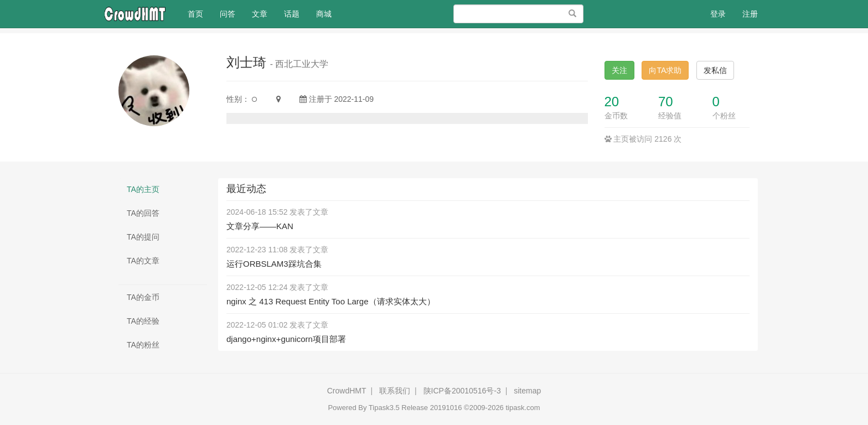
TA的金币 (143, 297)
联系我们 (395, 391)
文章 (260, 14)
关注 (619, 70)
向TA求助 (665, 70)
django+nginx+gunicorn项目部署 (286, 339)
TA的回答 (143, 213)
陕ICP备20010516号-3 (462, 391)
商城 (324, 14)
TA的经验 (143, 321)
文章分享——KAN (260, 226)
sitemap (527, 391)
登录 (718, 14)
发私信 (715, 70)
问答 (228, 14)
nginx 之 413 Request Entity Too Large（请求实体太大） (331, 301)
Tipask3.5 (384, 408)
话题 (292, 14)
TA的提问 (143, 237)
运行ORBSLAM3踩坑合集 (274, 264)
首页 (200, 13)
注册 (750, 14)
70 (666, 102)
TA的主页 (143, 189)
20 (612, 102)
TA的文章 (143, 261)
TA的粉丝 (143, 345)
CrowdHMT (347, 391)
